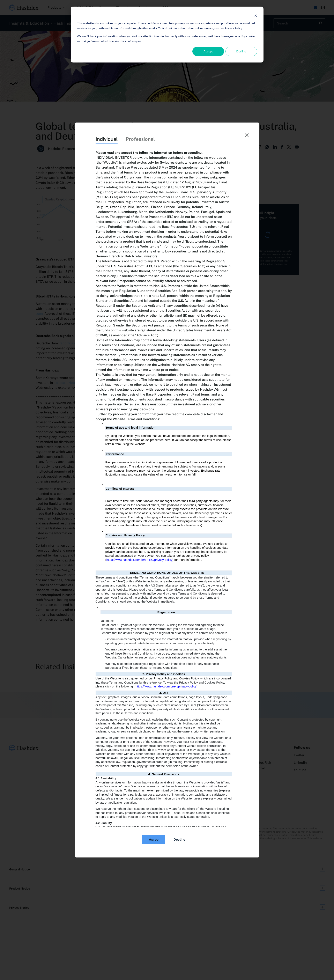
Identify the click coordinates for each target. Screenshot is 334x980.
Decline (241, 51)
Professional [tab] (140, 139)
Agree (154, 839)
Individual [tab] (107, 139)
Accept (208, 51)
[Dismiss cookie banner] (256, 16)
